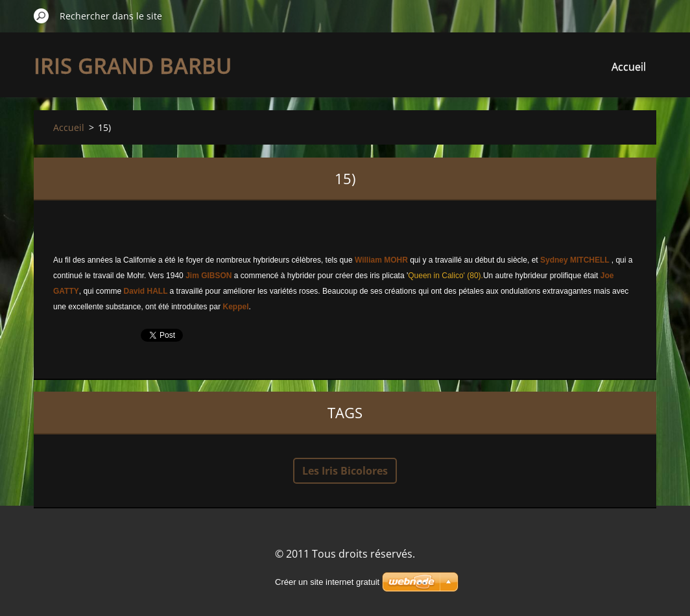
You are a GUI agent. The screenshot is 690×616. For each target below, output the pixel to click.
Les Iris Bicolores (345, 471)
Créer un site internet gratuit (327, 582)
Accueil (629, 67)
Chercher (42, 16)
